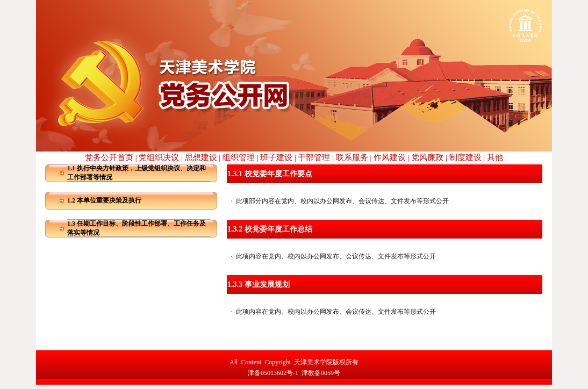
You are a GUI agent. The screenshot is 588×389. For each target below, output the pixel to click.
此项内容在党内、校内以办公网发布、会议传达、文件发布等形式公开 (336, 256)
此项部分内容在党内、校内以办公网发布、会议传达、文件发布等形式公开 (342, 201)
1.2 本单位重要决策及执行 (104, 200)
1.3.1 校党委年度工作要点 (270, 174)
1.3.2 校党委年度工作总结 (270, 229)
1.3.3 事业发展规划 (259, 284)
